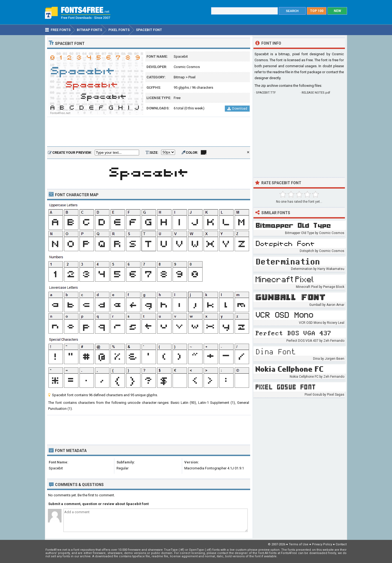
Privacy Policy (322, 544)
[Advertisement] (149, 132)
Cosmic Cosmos (187, 67)
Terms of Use (299, 544)
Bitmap (179, 77)
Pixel (192, 77)
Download (237, 109)
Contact (341, 544)
